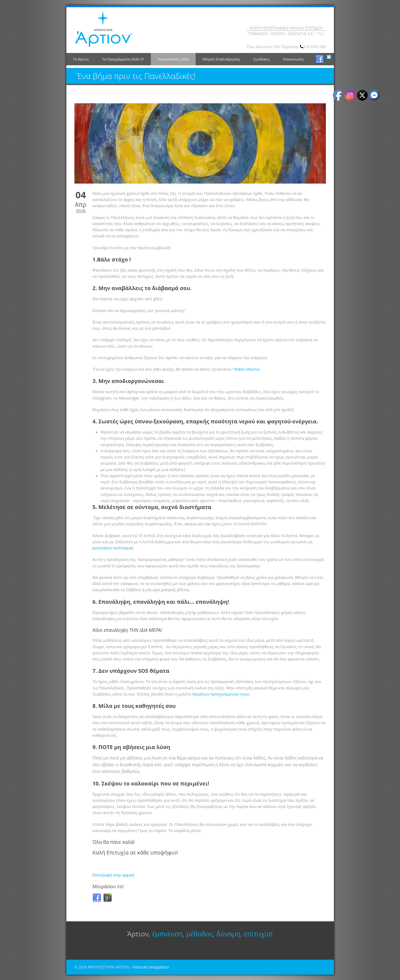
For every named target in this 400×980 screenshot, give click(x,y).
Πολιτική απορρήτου (151, 967)
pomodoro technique (112, 548)
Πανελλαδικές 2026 (173, 59)
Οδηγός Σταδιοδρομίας (221, 59)
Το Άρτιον (81, 59)
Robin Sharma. (247, 369)
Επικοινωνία (293, 59)
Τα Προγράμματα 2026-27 (123, 59)
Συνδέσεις (262, 59)
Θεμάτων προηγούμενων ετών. (221, 694)
